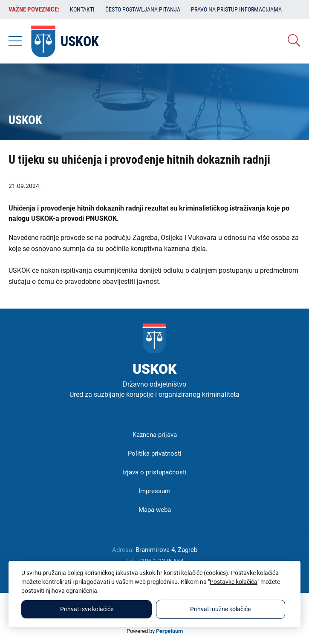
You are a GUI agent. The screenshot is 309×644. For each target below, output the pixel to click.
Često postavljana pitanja (143, 9)
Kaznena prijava (155, 435)
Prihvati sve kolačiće (87, 609)
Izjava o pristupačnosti (154, 472)
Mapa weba (155, 510)
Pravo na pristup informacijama (236, 9)
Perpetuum (169, 631)
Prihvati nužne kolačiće (220, 609)
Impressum (154, 491)
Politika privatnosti (155, 453)
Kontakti (82, 9)
